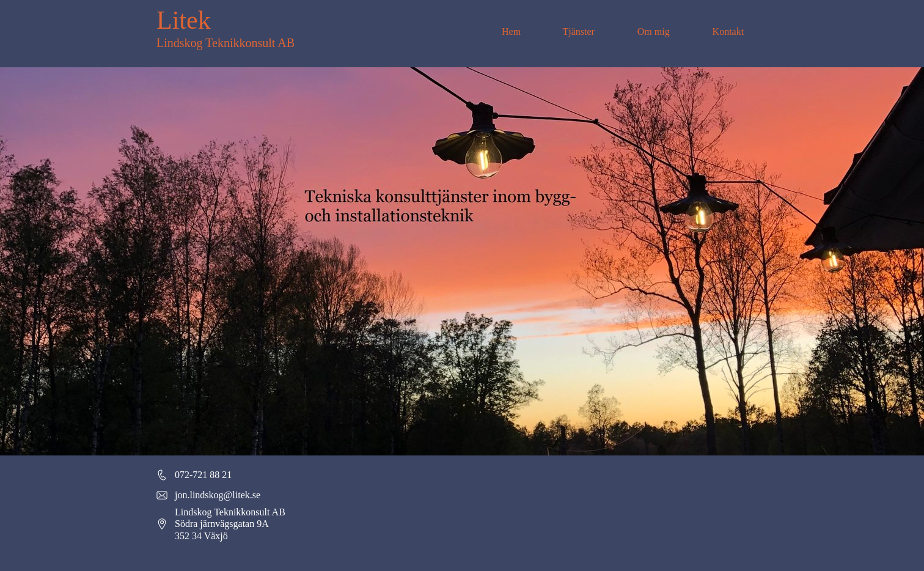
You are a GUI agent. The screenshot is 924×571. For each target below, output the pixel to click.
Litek (184, 20)
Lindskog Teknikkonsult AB (226, 43)
